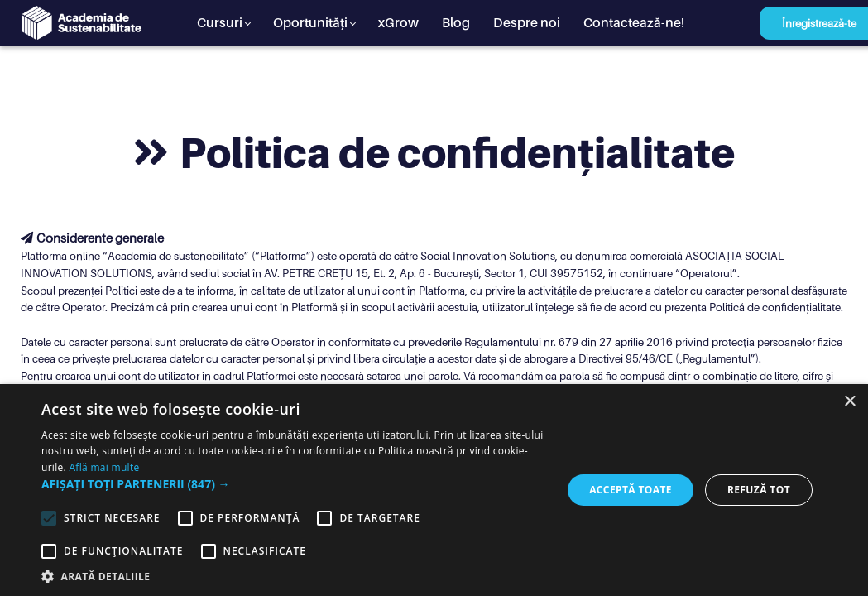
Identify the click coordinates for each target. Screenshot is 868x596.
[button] (294, 484)
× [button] (849, 402)
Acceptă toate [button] (631, 490)
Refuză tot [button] (759, 490)
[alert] (434, 490)
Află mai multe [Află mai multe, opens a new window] (104, 467)
